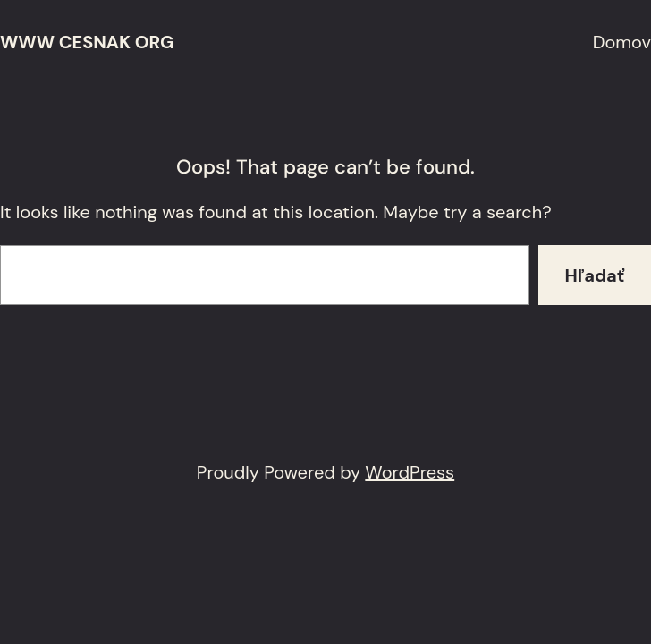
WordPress (410, 472)
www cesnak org (87, 42)
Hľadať (595, 275)
